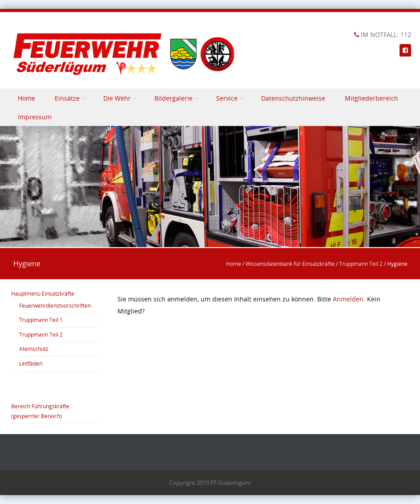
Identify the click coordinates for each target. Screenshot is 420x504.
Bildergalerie (174, 98)
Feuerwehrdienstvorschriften (55, 305)
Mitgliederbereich (372, 98)
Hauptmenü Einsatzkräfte (43, 293)
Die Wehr (117, 98)
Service (227, 98)
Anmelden (348, 299)
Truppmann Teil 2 (361, 264)
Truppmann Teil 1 (41, 320)
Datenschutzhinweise (293, 98)
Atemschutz (34, 349)
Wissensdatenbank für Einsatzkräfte (290, 264)
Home (26, 98)
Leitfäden (31, 363)
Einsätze (67, 98)
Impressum (35, 117)
